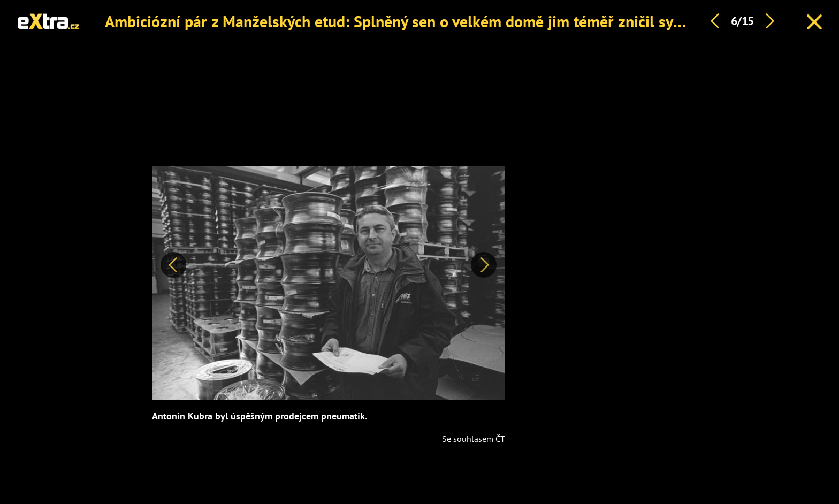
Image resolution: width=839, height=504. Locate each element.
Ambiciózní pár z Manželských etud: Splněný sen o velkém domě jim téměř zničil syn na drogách (433, 21)
